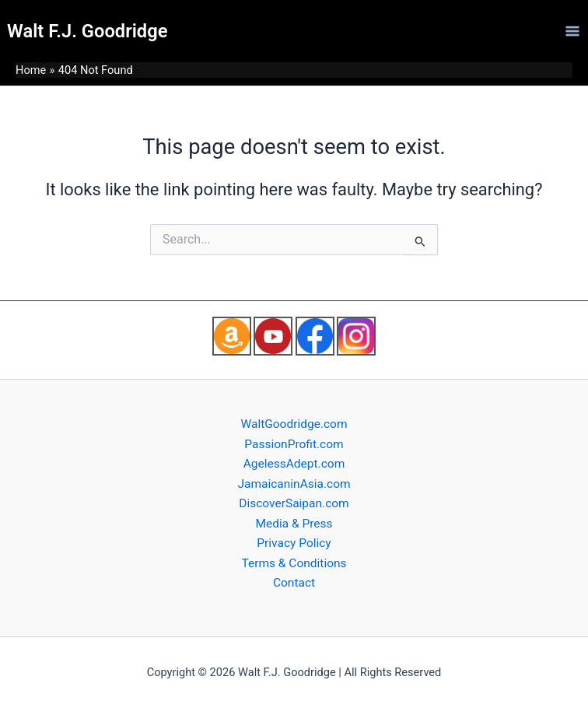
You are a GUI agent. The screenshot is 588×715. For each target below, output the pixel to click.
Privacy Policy (294, 543)
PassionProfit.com (294, 444)
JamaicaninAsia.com (294, 484)
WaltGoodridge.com (294, 424)
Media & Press (294, 524)
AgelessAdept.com (294, 464)
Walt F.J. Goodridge (87, 31)
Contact (294, 583)
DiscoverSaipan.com (294, 503)
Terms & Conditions (294, 563)
